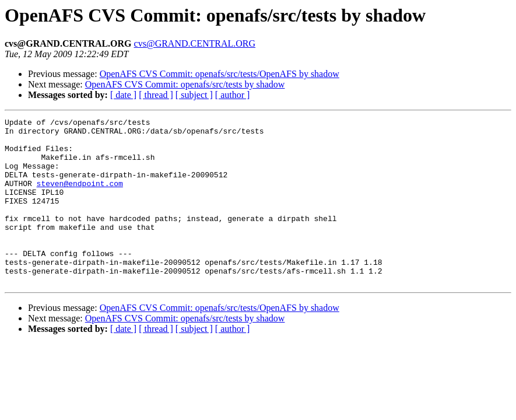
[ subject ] (194, 95)
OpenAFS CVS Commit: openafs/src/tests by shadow (185, 84)
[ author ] (233, 95)
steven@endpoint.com (80, 197)
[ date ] (123, 95)
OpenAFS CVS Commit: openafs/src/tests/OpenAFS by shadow (220, 74)
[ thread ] (156, 95)
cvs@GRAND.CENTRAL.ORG (195, 43)
